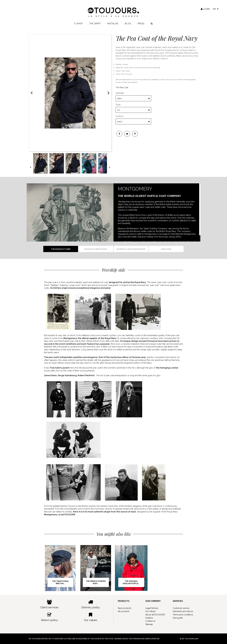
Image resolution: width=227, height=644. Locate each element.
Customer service (181, 608)
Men (119, 99)
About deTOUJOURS (155, 615)
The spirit (95, 25)
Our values (91, 617)
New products (125, 608)
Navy (120, 122)
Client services (49, 604)
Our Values (150, 611)
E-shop (79, 25)
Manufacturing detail (96, 249)
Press (141, 25)
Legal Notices (152, 608)
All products (124, 611)
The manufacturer (61, 249)
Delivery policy (91, 604)
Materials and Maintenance (131, 249)
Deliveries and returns (183, 611)
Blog (128, 25)
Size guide (166, 249)
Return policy (49, 617)
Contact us (150, 621)
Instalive (113, 25)
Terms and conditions (183, 615)
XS (118, 110)
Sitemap (149, 624)
